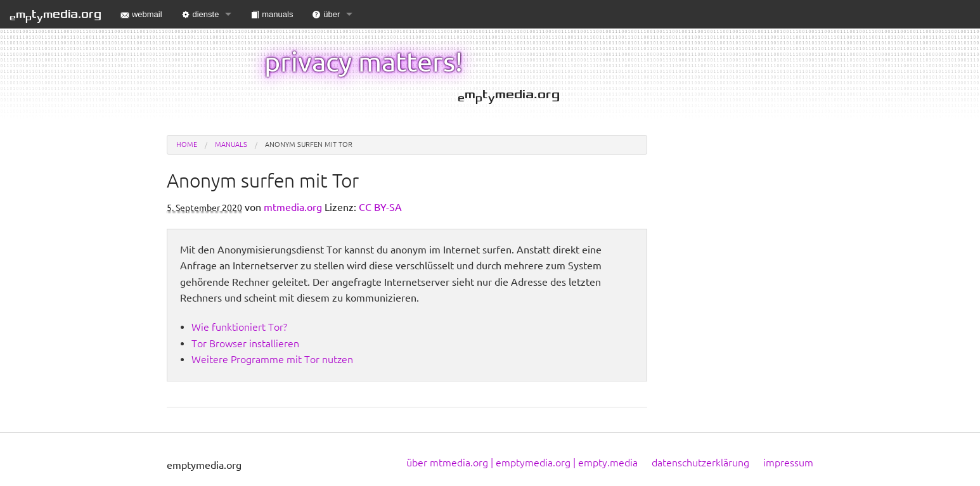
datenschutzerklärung (700, 463)
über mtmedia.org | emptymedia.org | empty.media (522, 463)
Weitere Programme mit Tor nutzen (272, 359)
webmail (141, 14)
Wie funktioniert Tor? (239, 327)
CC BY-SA (380, 207)
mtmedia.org (55, 15)
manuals (272, 14)
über (326, 14)
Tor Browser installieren (245, 343)
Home (187, 144)
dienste (200, 14)
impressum (788, 463)
